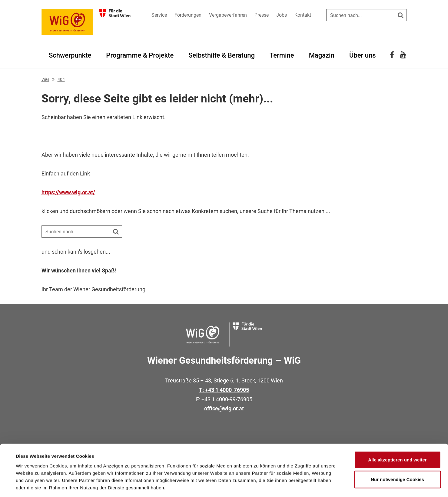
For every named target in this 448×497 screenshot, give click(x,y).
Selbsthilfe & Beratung (222, 55)
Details (251, 485)
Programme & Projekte (140, 55)
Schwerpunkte (70, 55)
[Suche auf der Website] (367, 15)
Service (159, 15)
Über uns (363, 55)
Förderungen (188, 15)
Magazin (322, 55)
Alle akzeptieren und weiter (397, 433)
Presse (262, 15)
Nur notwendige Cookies (397, 453)
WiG (45, 79)
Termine (282, 55)
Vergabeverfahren (228, 15)
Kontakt (303, 15)
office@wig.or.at (224, 408)
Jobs (282, 15)
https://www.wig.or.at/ (68, 192)
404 (61, 79)
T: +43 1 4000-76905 (224, 390)
